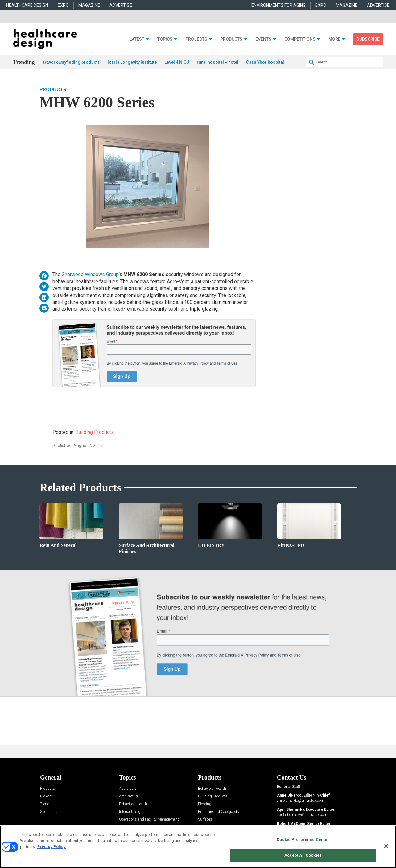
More (334, 39)
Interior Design (131, 812)
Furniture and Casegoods (219, 812)
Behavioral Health (133, 804)
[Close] (386, 846)
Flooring (205, 804)
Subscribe (368, 39)
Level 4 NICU (177, 62)
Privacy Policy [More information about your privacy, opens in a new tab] (52, 847)
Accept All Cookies (303, 855)
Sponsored (49, 812)
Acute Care (128, 789)
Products (231, 39)
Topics (165, 39)
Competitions (300, 39)
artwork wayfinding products (71, 62)
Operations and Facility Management (149, 819)
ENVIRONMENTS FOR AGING (278, 5)
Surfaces (205, 819)
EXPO (63, 5)
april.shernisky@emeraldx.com (302, 815)
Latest (137, 39)
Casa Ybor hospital (265, 62)
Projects (196, 39)
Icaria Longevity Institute (132, 62)
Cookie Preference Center (303, 839)
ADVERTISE (121, 5)
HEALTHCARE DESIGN (27, 5)
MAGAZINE (89, 5)
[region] (198, 847)
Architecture (129, 796)
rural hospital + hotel (218, 62)
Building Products (95, 432)
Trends (46, 804)
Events (263, 39)
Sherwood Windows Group (90, 274)
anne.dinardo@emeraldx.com (301, 801)
